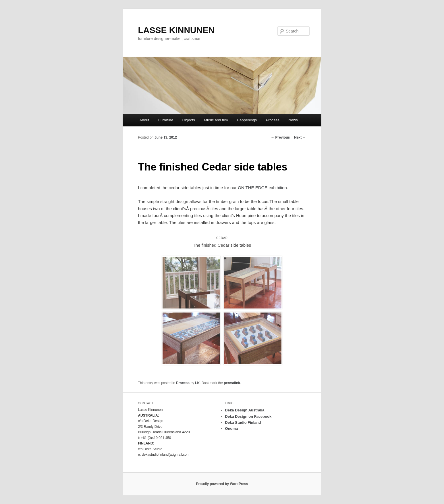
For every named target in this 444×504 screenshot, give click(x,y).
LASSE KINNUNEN (176, 30)
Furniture (166, 120)
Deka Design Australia (245, 410)
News (293, 120)
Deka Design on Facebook (248, 416)
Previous (280, 137)
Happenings (247, 120)
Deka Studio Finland (243, 422)
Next (300, 137)
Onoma (232, 429)
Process (273, 120)
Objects (189, 120)
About (144, 120)
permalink (232, 383)
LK (197, 383)
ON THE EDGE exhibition (262, 188)
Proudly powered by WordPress (222, 484)
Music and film (216, 120)
